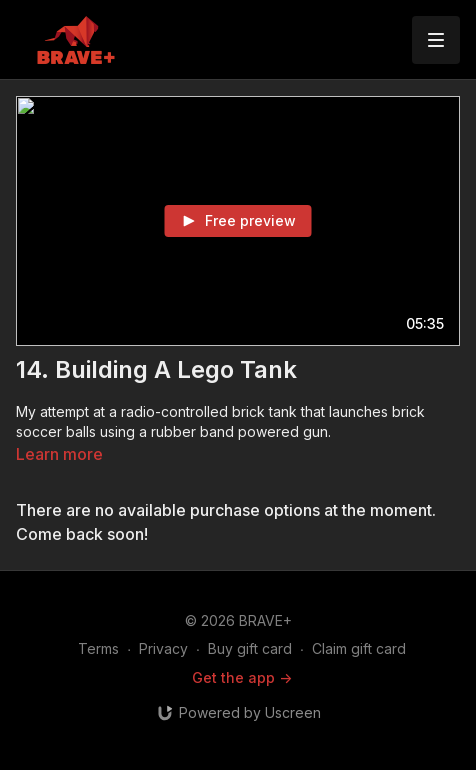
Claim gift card (359, 648)
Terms (98, 648)
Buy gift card (250, 648)
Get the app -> (242, 677)
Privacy (163, 648)
